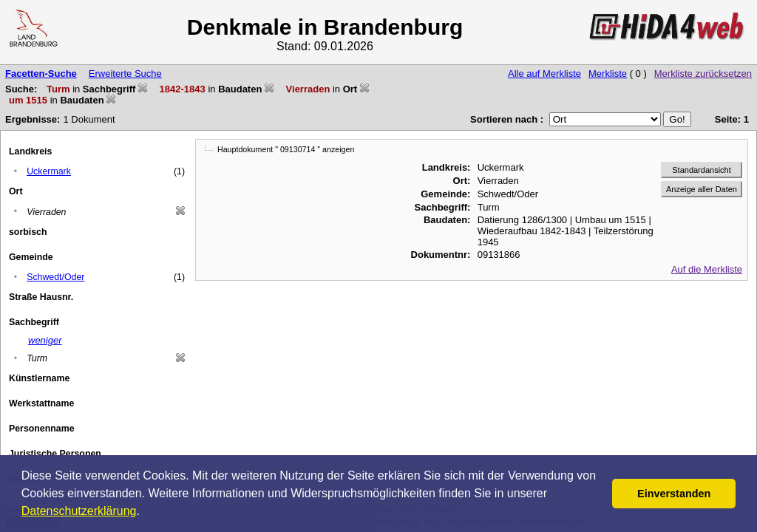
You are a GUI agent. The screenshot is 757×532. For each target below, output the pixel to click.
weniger (45, 340)
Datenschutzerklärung (79, 511)
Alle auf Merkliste (544, 74)
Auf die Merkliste (707, 269)
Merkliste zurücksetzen (703, 74)
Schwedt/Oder (55, 277)
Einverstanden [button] (674, 494)
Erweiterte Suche (125, 74)
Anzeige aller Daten (702, 189)
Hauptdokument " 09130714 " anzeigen (286, 149)
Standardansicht (702, 170)
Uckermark (49, 171)
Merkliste (608, 74)
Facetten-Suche (41, 74)
